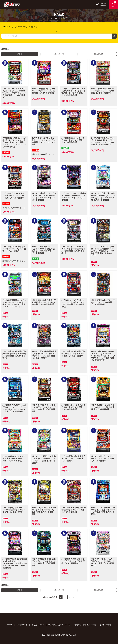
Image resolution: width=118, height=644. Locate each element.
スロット (26, 27)
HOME (4, 27)
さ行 (32, 27)
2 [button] (65, 597)
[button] (74, 597)
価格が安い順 (59, 54)
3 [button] (69, 597)
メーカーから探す (15, 27)
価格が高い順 (98, 54)
